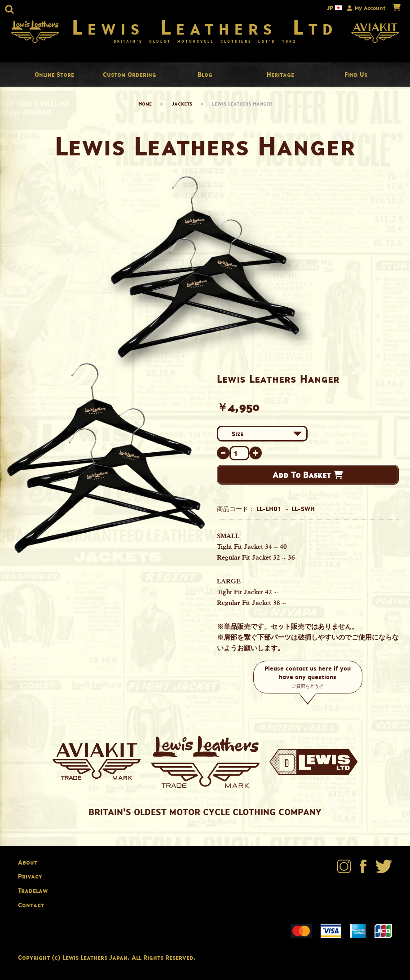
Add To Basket (308, 475)
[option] (106, 458)
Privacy (30, 876)
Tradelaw (33, 890)
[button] (9, 9)
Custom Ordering (130, 74)
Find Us (356, 74)
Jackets (182, 104)
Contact (31, 905)
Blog (205, 74)
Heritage (280, 74)
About (28, 862)
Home (145, 104)
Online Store (54, 74)
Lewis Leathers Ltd (205, 27)
